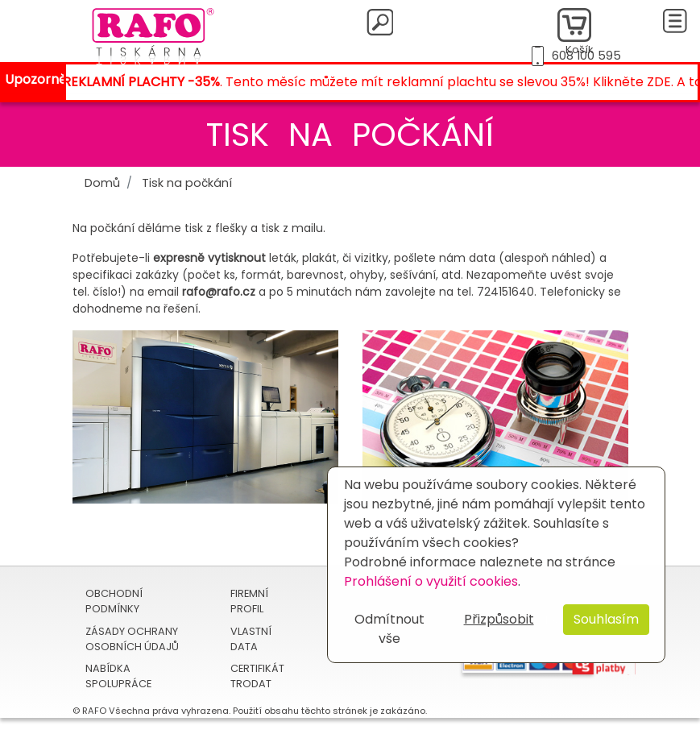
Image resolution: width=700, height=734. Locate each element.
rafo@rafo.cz (219, 292)
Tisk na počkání (187, 183)
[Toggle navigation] (675, 21)
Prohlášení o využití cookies (431, 581)
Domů (102, 183)
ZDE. (663, 82)
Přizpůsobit (499, 619)
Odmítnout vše (389, 629)
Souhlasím (606, 619)
